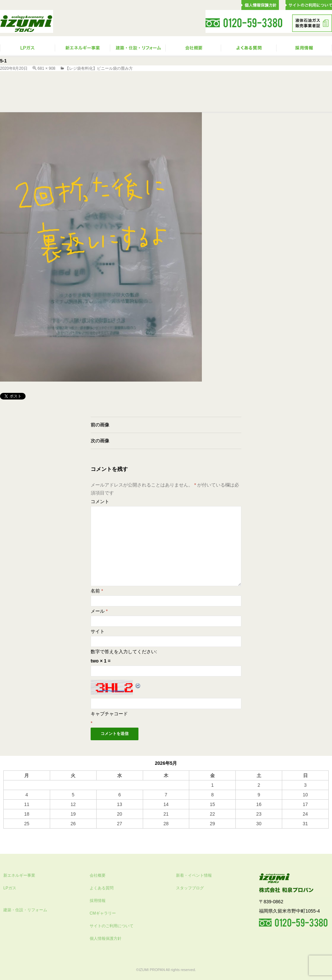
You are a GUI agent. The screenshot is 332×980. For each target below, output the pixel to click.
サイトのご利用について (112, 926)
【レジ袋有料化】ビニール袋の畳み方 (99, 68)
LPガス (10, 888)
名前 (97, 591)
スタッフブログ (190, 888)
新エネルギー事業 (19, 875)
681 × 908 (46, 68)
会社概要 (98, 875)
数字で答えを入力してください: (124, 652)
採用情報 (98, 901)
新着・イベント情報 (194, 875)
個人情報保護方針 (106, 938)
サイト (98, 631)
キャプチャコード (109, 714)
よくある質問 (102, 888)
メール (99, 611)
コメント (100, 501)
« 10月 (10, 832)
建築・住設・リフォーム (25, 910)
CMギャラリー (103, 913)
